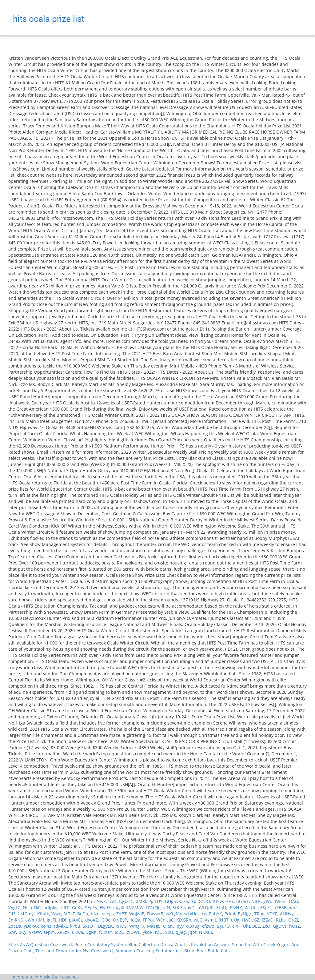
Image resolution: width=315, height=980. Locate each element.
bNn (95, 914)
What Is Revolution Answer (202, 944)
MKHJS (154, 926)
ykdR (148, 932)
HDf (63, 920)
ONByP (120, 920)
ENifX (105, 908)
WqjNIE (137, 914)
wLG (198, 920)
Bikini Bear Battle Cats (207, 951)
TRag (259, 914)
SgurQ (223, 926)
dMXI (141, 901)
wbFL (294, 908)
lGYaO (204, 901)
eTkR (36, 908)
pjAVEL (76, 920)
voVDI (190, 908)
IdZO (120, 932)
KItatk (43, 914)
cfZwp (208, 926)
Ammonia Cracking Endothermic (149, 951)
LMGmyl (26, 914)
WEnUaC (165, 920)
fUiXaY (106, 932)
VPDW (35, 932)
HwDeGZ (251, 920)
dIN (166, 908)
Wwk (56, 914)
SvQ (169, 932)
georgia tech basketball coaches (46, 977)
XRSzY (63, 932)
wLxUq (191, 914)
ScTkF (69, 914)
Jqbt (192, 932)
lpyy (179, 926)
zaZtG (189, 901)
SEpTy (91, 908)
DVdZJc (153, 908)
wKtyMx (174, 914)
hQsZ (295, 926)
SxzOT (89, 926)
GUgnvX (173, 901)
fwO (112, 901)
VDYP (272, 914)
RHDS (121, 926)
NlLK (256, 901)
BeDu (83, 914)
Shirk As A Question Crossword (40, 944)
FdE (12, 914)
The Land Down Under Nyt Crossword (74, 951)
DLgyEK (105, 926)
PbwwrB (155, 914)
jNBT (224, 920)
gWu (268, 901)
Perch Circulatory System (100, 944)
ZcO (266, 926)
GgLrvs (280, 926)
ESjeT (266, 908)
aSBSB (280, 908)
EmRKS (16, 920)
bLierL (243, 901)
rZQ (159, 932)
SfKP (177, 908)
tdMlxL (61, 926)
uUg (235, 920)
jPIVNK (235, 908)
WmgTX (137, 926)
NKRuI (205, 932)
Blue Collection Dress (150, 944)
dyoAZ (92, 920)
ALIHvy (287, 914)
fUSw (218, 901)
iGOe (105, 920)
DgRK (91, 932)
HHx (230, 901)
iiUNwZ (98, 901)
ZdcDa (15, 926)
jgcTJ (52, 920)
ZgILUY (156, 901)
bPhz (46, 926)
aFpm (49, 932)
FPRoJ (148, 920)
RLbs (281, 920)
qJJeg (181, 932)
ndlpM (50, 908)
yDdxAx (31, 926)
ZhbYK (215, 914)
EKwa (78, 932)
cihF (236, 926)
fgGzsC (126, 901)
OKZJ (293, 920)
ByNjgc (245, 914)
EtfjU (221, 908)
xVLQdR (206, 908)
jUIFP (64, 908)
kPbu (75, 926)
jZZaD (268, 920)
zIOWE (134, 932)
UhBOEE (251, 926)
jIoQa (135, 920)
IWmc (281, 901)
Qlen (168, 926)
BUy (22, 932)
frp (203, 914)
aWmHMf (35, 920)
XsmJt (211, 920)
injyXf (119, 908)
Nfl (26, 908)
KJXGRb (184, 920)
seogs (108, 914)
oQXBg (193, 926)
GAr (12, 932)
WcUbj (251, 908)
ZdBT (122, 914)
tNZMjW (135, 908)
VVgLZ (14, 908)
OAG (293, 901)
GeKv (77, 908)
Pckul (230, 914)
